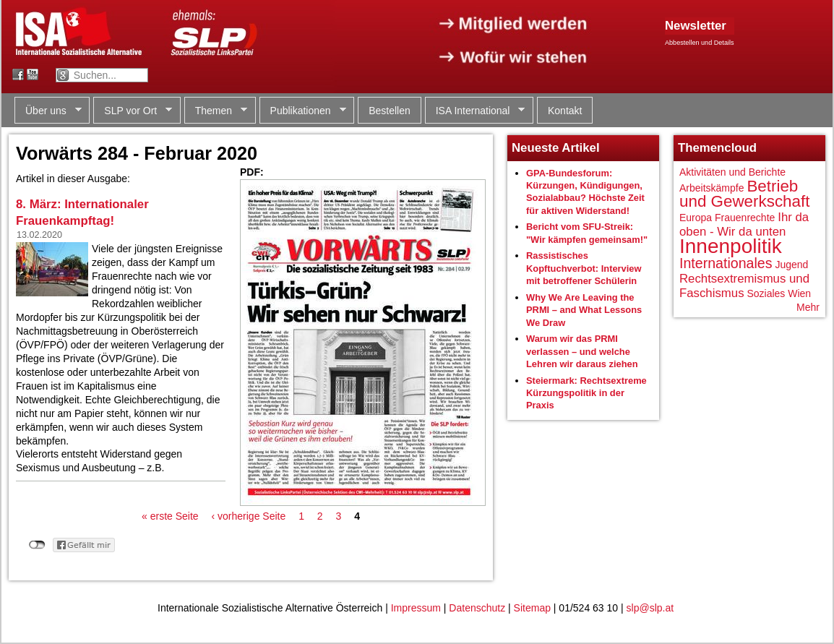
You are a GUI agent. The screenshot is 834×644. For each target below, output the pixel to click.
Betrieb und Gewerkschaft (744, 194)
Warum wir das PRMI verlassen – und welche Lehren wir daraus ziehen (582, 351)
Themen (216, 111)
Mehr (808, 307)
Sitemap (532, 608)
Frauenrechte (745, 218)
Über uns (48, 111)
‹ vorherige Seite (249, 516)
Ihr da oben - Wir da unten (744, 224)
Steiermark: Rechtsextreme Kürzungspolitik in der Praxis (586, 393)
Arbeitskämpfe (712, 188)
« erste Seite (170, 516)
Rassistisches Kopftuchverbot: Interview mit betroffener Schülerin (584, 268)
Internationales (726, 263)
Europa (696, 218)
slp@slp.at (650, 608)
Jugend (791, 265)
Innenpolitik (731, 246)
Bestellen (390, 111)
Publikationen (303, 111)
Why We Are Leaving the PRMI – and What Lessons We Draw (584, 310)
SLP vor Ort (133, 111)
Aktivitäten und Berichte (732, 172)
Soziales (766, 293)
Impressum (416, 608)
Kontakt (565, 111)
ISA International (475, 111)
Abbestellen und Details (700, 43)
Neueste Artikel (556, 148)
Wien (799, 293)
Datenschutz (477, 608)
